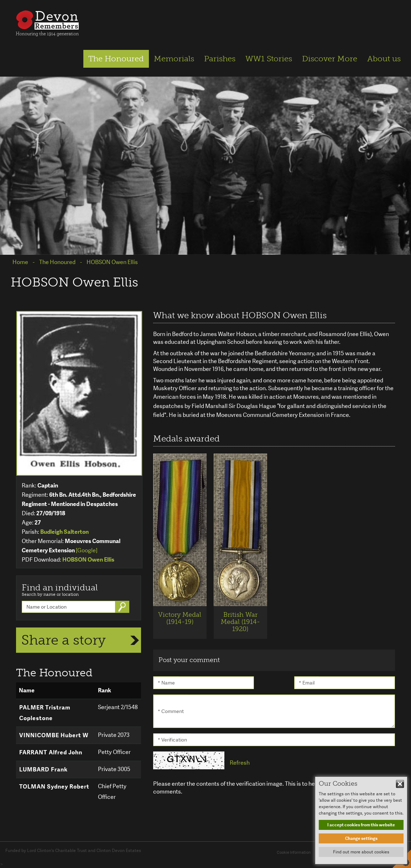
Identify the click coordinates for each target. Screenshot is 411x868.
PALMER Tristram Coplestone (45, 713)
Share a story (64, 640)
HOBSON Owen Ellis (88, 560)
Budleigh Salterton (64, 532)
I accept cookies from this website (361, 825)
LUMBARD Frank (43, 769)
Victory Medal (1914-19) (180, 618)
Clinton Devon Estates (119, 851)
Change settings (361, 838)
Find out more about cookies (361, 852)
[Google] (87, 550)
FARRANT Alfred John (51, 752)
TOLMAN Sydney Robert (54, 787)
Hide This (400, 784)
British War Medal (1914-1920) (240, 622)
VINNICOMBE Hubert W (54, 735)
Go (123, 607)
